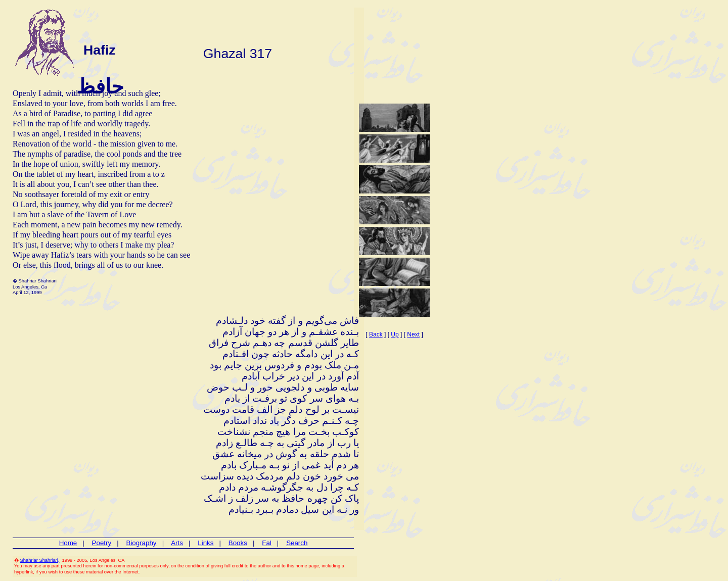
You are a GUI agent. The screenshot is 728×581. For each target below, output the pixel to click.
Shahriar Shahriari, (40, 560)
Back (376, 334)
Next (413, 334)
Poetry (102, 543)
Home (68, 543)
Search (297, 543)
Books (238, 543)
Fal (267, 543)
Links (206, 543)
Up (395, 334)
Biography (142, 543)
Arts (177, 543)
